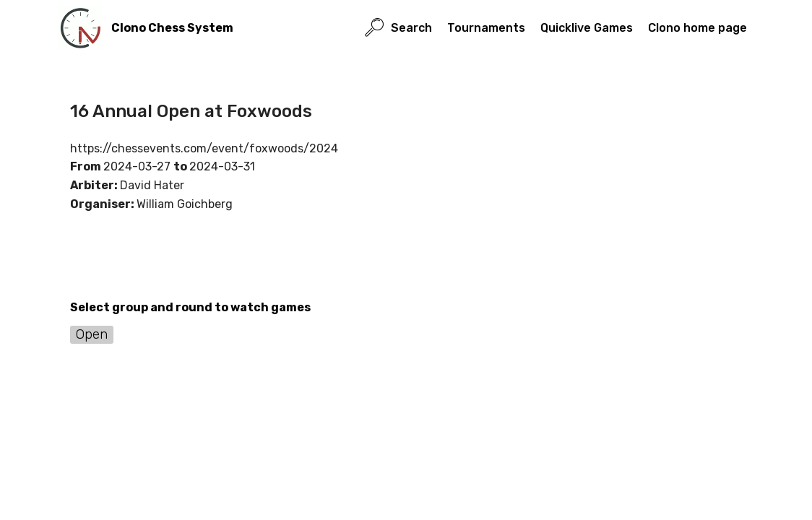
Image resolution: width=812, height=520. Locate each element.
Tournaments (486, 28)
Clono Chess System (172, 28)
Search (398, 28)
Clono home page (697, 28)
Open (92, 334)
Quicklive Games (587, 28)
